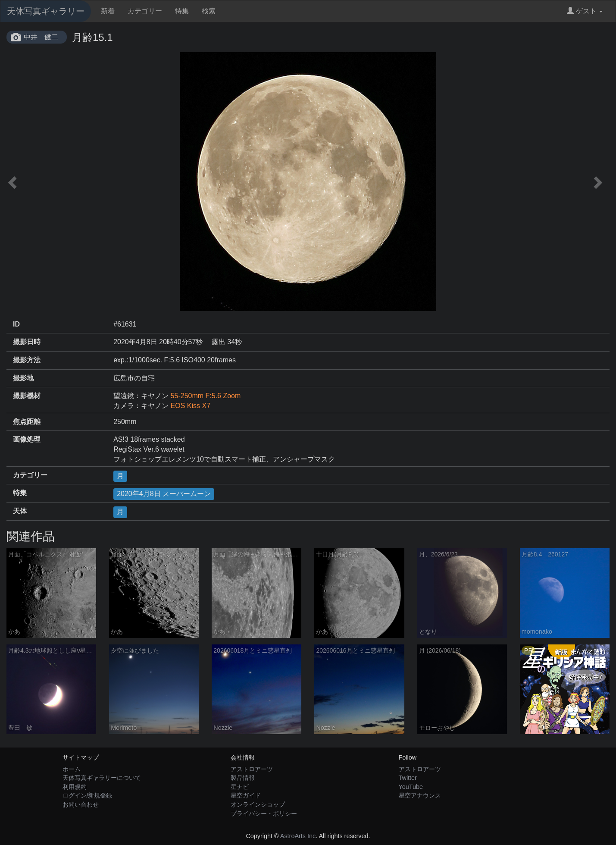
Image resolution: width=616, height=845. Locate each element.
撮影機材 (27, 396)
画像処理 (27, 439)
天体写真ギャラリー (46, 11)
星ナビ (240, 787)
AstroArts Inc (298, 836)
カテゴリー (145, 11)
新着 (108, 11)
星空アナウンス (420, 795)
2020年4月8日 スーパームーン (164, 494)
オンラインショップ (258, 804)
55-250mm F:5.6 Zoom (206, 396)
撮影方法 (27, 360)
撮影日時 (27, 342)
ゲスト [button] (585, 11)
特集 (182, 11)
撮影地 (23, 378)
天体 (20, 511)
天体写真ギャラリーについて (102, 778)
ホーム (72, 769)
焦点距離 (27, 422)
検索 (209, 11)
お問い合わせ (81, 804)
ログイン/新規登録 (88, 795)
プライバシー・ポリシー (264, 814)
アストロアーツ (252, 769)
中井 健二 (41, 37)
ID (16, 324)
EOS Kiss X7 (191, 406)
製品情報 (243, 778)
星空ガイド (246, 795)
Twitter (408, 778)
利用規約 (75, 787)
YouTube (411, 787)
